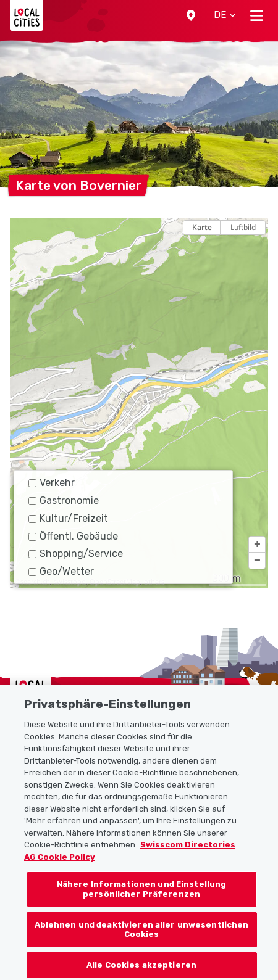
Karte (202, 227)
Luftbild (243, 227)
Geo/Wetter (61, 571)
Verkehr (52, 483)
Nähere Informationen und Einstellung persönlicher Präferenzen (142, 896)
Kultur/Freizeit (68, 518)
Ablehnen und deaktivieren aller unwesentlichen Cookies (142, 937)
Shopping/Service (76, 554)
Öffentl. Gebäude (73, 536)
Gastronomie (64, 500)
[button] (191, 15)
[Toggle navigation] (257, 15)
